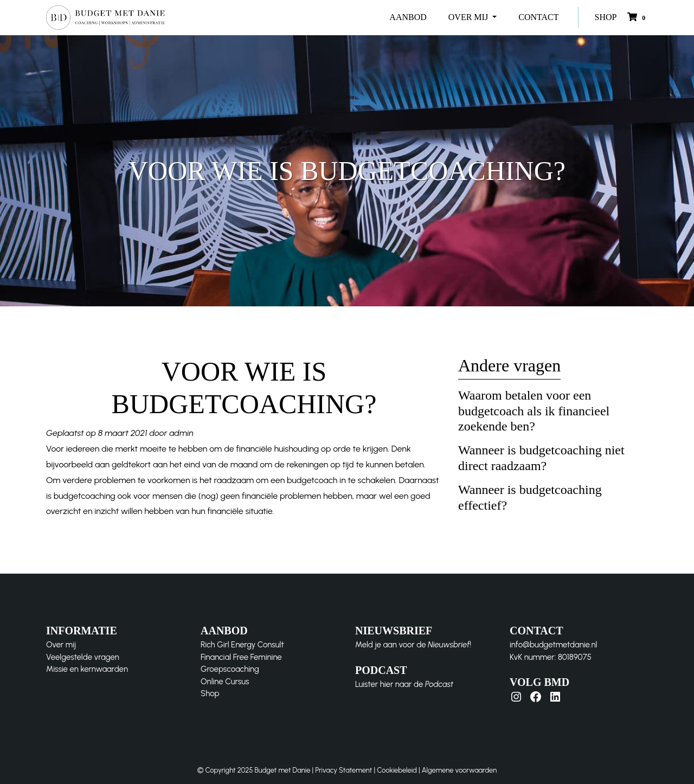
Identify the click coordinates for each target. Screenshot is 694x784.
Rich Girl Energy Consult (242, 645)
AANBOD (408, 17)
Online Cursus (225, 682)
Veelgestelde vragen (83, 657)
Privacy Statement (343, 770)
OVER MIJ (469, 17)
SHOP (606, 17)
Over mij (61, 645)
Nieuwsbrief (449, 645)
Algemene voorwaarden (459, 770)
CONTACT (538, 17)
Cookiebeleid (397, 770)
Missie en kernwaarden (87, 669)
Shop (210, 693)
